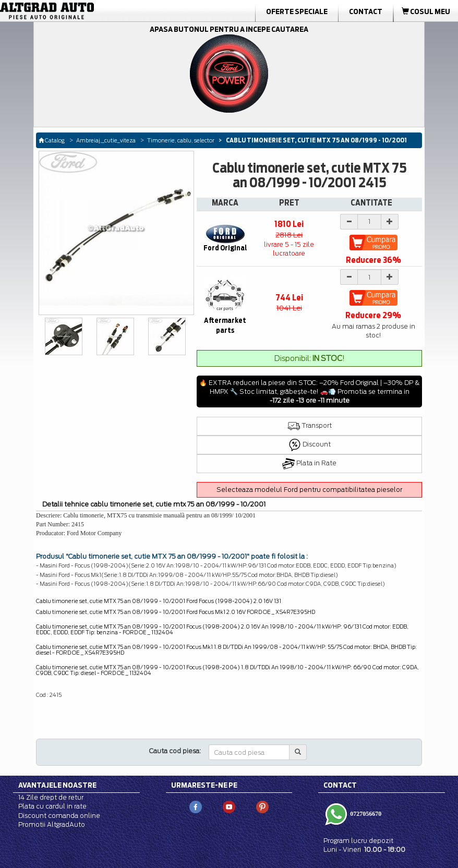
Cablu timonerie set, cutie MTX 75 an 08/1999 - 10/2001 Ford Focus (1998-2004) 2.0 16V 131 (159, 601)
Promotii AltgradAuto (52, 824)
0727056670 (365, 814)
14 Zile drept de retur (51, 797)
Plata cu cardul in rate (52, 806)
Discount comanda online (59, 816)
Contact (366, 11)
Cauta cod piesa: (175, 751)
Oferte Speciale (297, 11)
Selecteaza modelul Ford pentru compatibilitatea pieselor (309, 490)
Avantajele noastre (57, 785)
